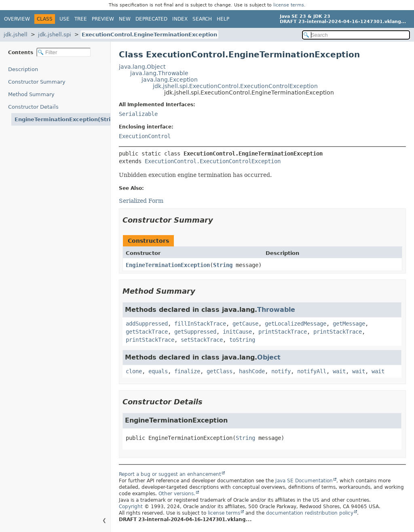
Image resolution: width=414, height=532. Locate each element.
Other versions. (177, 494)
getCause (245, 324)
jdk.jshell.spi (55, 35)
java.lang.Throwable (159, 73)
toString (242, 340)
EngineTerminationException (168, 265)
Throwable (276, 310)
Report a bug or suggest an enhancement (170, 474)
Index (180, 19)
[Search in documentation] (356, 35)
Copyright (131, 507)
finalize (187, 371)
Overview (17, 19)
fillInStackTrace (200, 324)
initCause (237, 332)
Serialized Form (141, 201)
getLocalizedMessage (296, 324)
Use (64, 19)
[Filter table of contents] (64, 52)
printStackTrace (283, 332)
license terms (289, 5)
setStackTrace (202, 340)
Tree (81, 19)
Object (269, 357)
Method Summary (31, 94)
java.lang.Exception (170, 80)
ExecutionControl (145, 136)
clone (134, 371)
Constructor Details (33, 107)
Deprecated (151, 19)
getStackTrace (147, 332)
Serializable (138, 114)
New (125, 19)
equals (158, 371)
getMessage (349, 324)
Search (202, 19)
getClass (220, 371)
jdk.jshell (16, 35)
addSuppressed (147, 324)
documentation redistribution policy (310, 513)
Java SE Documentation (304, 481)
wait (339, 371)
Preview (103, 19)
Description (23, 69)
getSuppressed (195, 332)
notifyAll (312, 371)
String (223, 265)
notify (281, 371)
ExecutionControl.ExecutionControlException (213, 161)
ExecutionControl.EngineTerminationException (149, 35)
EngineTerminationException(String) (62, 119)
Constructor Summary (37, 82)
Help (223, 19)
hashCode (252, 371)
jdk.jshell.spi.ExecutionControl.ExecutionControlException (235, 86)
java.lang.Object (142, 67)
